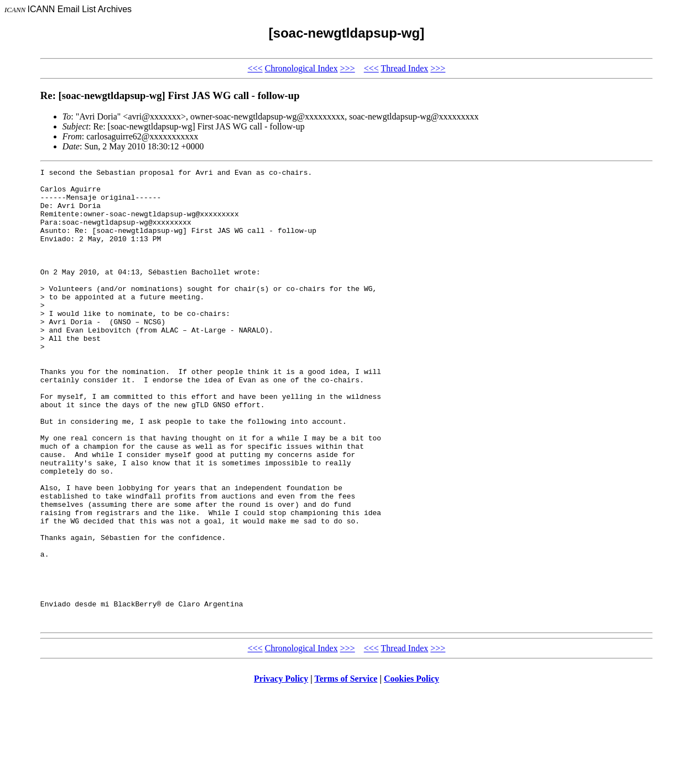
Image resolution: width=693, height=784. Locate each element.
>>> (348, 68)
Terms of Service (346, 770)
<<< (255, 68)
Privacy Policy (281, 770)
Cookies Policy (411, 770)
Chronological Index (301, 68)
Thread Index (405, 68)
